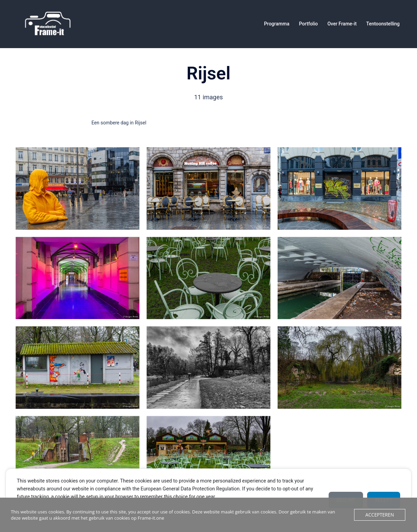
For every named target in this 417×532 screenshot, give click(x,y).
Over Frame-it (342, 24)
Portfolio (309, 24)
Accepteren (380, 515)
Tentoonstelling (383, 24)
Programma (277, 24)
